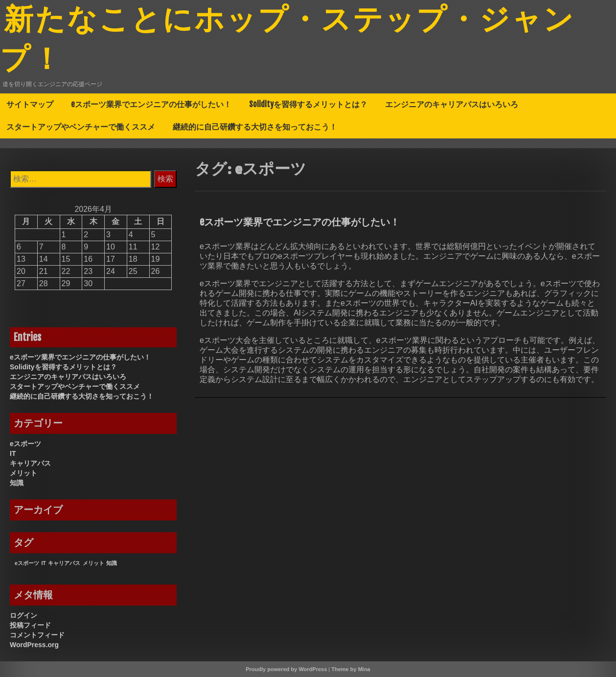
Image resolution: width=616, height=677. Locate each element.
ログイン (23, 615)
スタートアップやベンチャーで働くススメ (81, 127)
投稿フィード (30, 625)
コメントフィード (37, 635)
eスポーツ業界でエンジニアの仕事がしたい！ (151, 104)
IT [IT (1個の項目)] (43, 563)
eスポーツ (25, 444)
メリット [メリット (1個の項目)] (93, 563)
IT (13, 453)
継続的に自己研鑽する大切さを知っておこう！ (255, 127)
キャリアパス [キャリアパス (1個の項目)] (64, 563)
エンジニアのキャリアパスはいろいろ (452, 104)
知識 (17, 483)
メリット (23, 473)
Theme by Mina (351, 669)
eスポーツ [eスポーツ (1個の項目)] (27, 563)
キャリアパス (30, 463)
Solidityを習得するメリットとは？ (308, 104)
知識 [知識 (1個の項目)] (112, 563)
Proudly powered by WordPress (286, 669)
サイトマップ (30, 104)
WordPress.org (34, 645)
